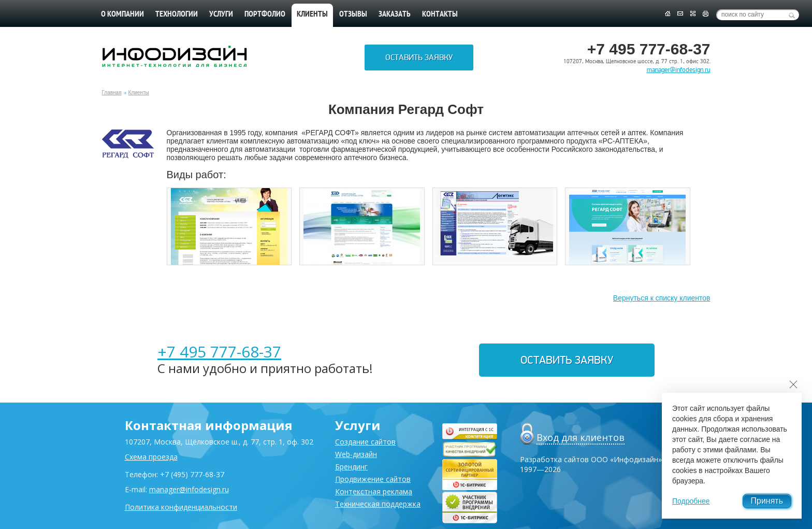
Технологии (177, 15)
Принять (767, 501)
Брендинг (351, 467)
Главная (112, 92)
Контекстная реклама (374, 491)
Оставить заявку (419, 58)
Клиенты (139, 92)
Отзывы (353, 15)
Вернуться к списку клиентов (662, 298)
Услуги (221, 15)
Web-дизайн (356, 454)
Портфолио (265, 15)
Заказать (395, 15)
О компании (122, 15)
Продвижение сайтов (373, 479)
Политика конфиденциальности (181, 507)
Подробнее (691, 501)
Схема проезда (151, 457)
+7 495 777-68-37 (219, 352)
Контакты (440, 15)
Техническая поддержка (378, 504)
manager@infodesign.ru (679, 70)
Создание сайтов (365, 442)
